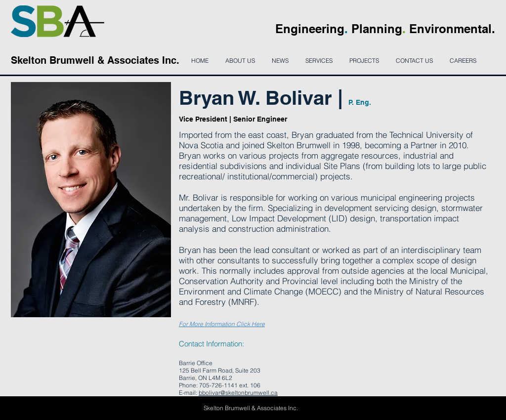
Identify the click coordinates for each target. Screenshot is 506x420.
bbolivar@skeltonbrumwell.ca (238, 393)
